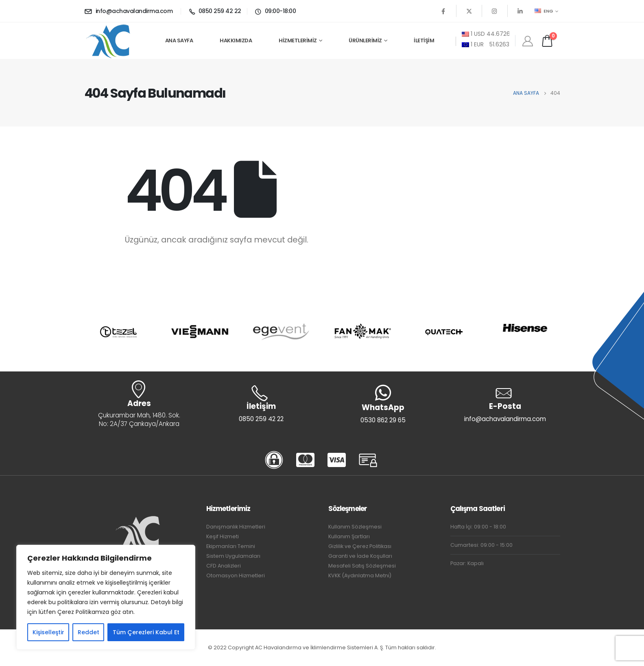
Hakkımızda (236, 40)
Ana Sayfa (179, 40)
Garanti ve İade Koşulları (360, 556)
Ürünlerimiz (365, 40)
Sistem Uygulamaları (233, 556)
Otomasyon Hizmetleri (236, 575)
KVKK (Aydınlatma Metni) (360, 575)
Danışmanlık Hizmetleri (236, 527)
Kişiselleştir (48, 632)
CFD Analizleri (224, 566)
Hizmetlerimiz (298, 40)
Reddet (88, 632)
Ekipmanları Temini (231, 546)
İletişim (424, 40)
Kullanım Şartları (349, 536)
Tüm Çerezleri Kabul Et (146, 632)
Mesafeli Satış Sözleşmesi (362, 566)
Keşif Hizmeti (223, 536)
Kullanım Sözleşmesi (355, 527)
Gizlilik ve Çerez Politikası (360, 546)
